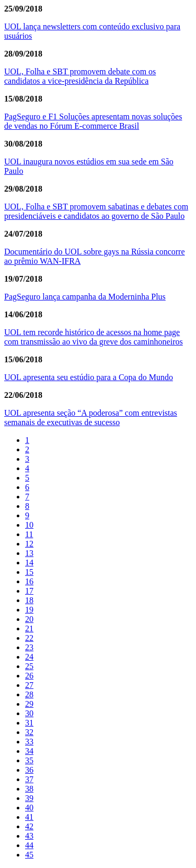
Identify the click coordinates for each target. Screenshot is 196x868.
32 (29, 732)
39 (29, 798)
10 (29, 525)
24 (29, 657)
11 (29, 534)
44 (29, 845)
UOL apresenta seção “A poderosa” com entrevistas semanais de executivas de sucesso (91, 418)
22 (29, 638)
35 (29, 760)
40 (29, 808)
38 (29, 789)
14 (29, 563)
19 (29, 610)
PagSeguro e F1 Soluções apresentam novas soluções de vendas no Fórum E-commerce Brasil (93, 121)
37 (29, 779)
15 (29, 572)
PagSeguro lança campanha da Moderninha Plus (85, 297)
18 (29, 600)
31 (29, 723)
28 (29, 694)
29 (29, 704)
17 (29, 591)
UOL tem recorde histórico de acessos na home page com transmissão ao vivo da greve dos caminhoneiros (94, 337)
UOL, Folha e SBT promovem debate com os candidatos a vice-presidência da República (80, 76)
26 (29, 676)
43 (29, 836)
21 (29, 628)
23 (29, 647)
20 (29, 619)
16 (29, 581)
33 (29, 742)
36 (29, 770)
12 (29, 544)
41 (29, 817)
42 (29, 826)
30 (29, 713)
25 (29, 666)
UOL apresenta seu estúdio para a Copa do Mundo (89, 377)
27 (29, 685)
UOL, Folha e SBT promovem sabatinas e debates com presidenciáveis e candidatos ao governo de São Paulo (96, 211)
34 (29, 751)
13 (29, 553)
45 (29, 855)
